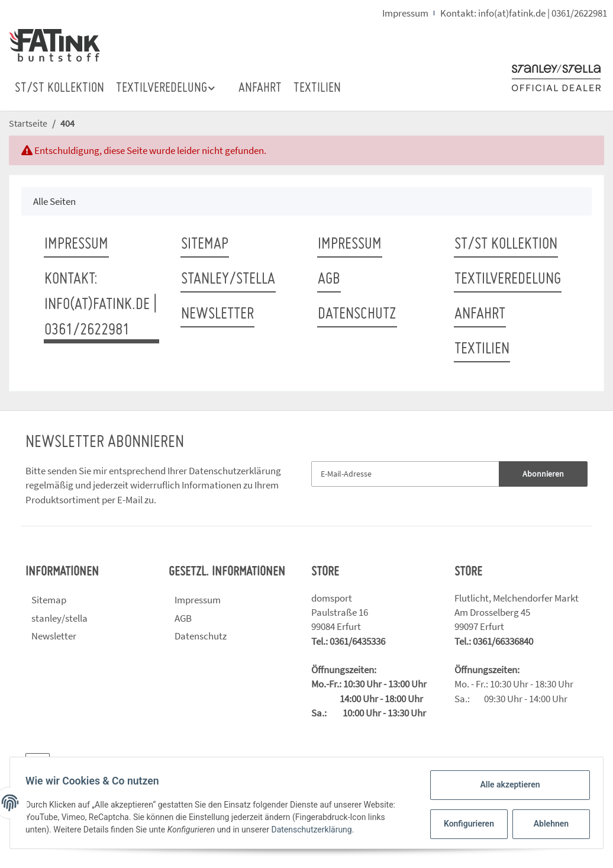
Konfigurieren (467, 824)
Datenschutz (357, 314)
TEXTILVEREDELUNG (508, 279)
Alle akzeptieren (506, 785)
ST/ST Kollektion (59, 89)
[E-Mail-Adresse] (405, 474)
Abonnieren (543, 474)
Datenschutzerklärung (235, 471)
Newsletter (217, 314)
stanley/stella (228, 279)
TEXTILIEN (317, 89)
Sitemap (205, 245)
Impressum (405, 13)
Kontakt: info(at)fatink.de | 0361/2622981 (524, 13)
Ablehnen (548, 824)
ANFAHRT (260, 89)
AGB (329, 279)
